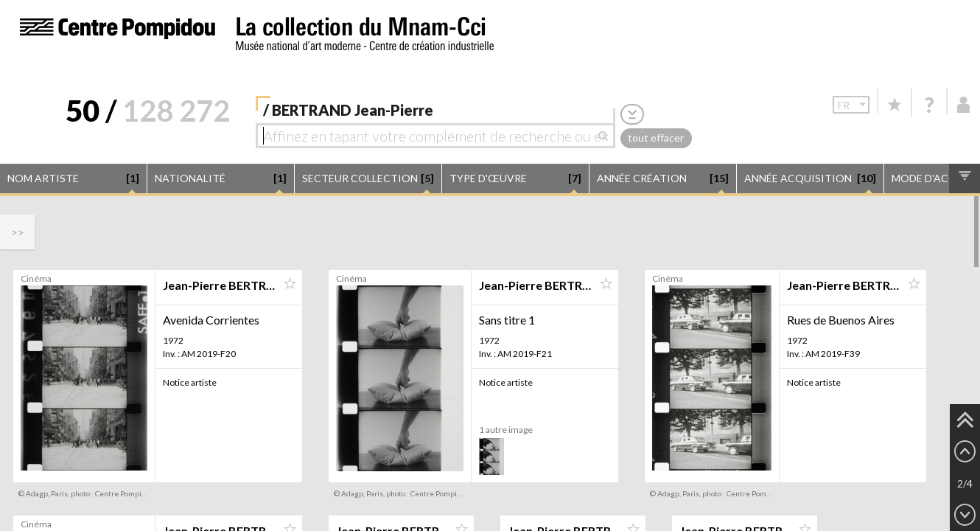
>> (18, 232)
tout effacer (656, 138)
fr (854, 104)
